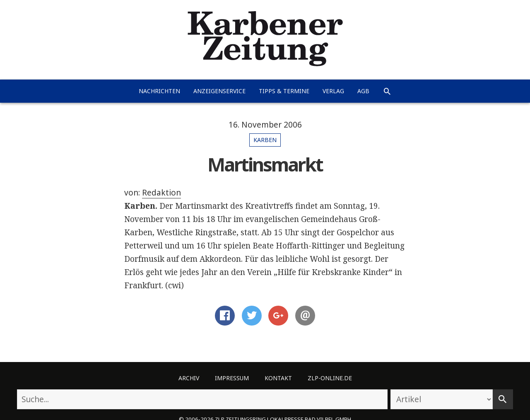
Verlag (333, 91)
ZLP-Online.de (330, 378)
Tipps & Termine (284, 91)
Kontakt (278, 378)
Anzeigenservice (219, 91)
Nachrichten (159, 91)
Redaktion (161, 193)
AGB (363, 91)
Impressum (232, 378)
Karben (265, 140)
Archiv (189, 378)
